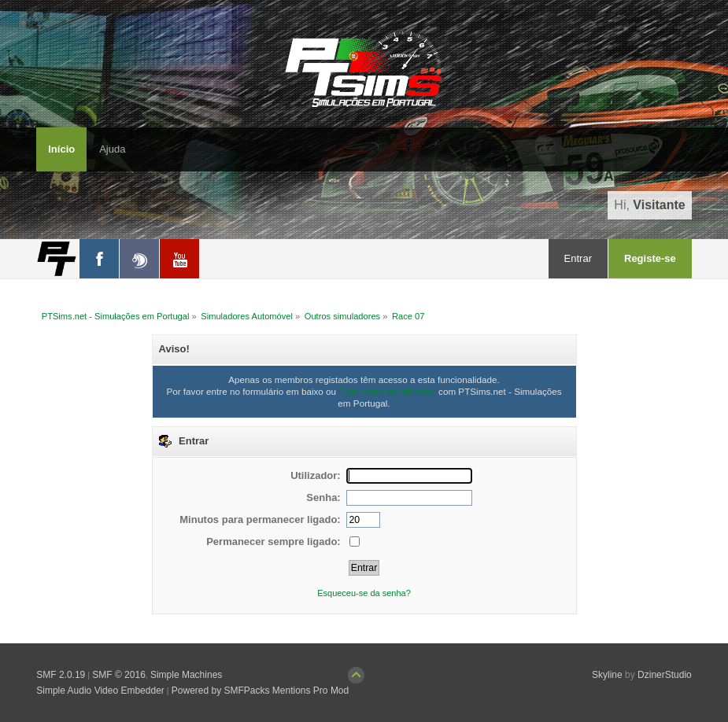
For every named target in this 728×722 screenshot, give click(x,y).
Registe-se (650, 258)
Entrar (578, 258)
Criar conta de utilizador (387, 391)
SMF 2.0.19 (61, 675)
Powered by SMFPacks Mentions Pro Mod (260, 691)
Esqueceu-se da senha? (364, 593)
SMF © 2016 (119, 675)
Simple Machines (186, 675)
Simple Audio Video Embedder (100, 691)
